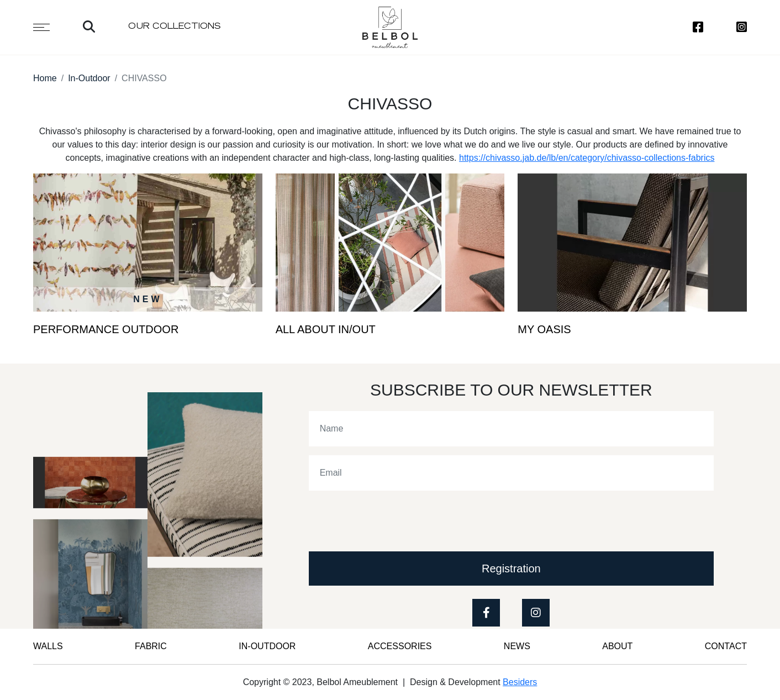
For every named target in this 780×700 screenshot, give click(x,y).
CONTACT (726, 646)
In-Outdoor (89, 78)
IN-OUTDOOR (267, 646)
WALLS (48, 646)
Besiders (520, 682)
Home (45, 78)
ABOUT (617, 646)
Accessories (400, 646)
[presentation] (393, 521)
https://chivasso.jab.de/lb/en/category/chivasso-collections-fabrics (587, 158)
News (517, 646)
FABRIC (151, 646)
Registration (511, 569)
